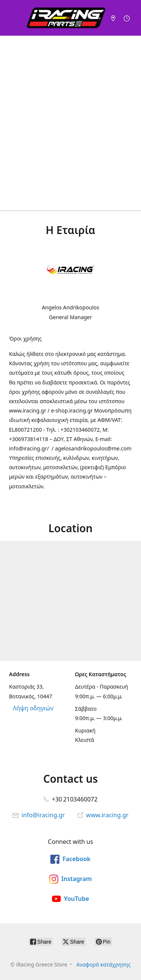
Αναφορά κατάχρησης (103, 964)
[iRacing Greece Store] (66, 18)
